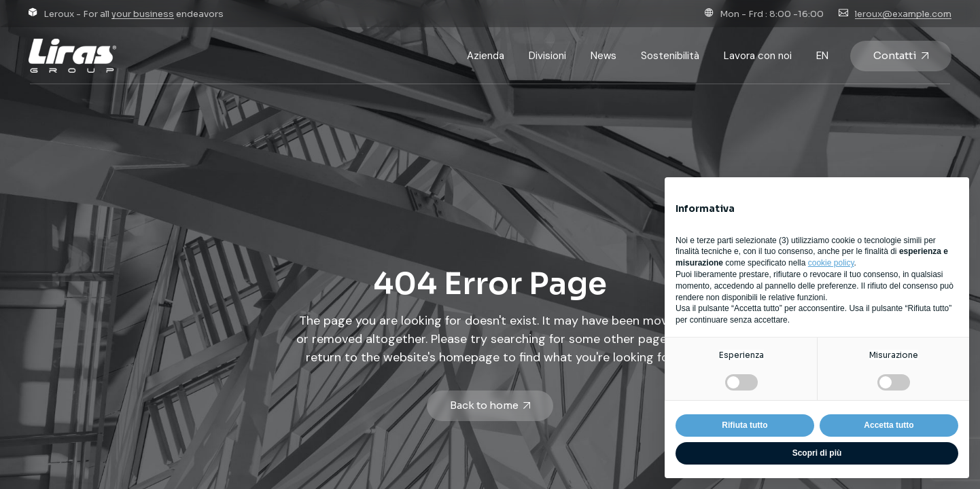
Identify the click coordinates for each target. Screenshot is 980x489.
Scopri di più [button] (817, 453)
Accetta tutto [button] (889, 425)
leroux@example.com (903, 14)
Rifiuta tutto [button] (745, 425)
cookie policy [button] (831, 263)
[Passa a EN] (822, 56)
